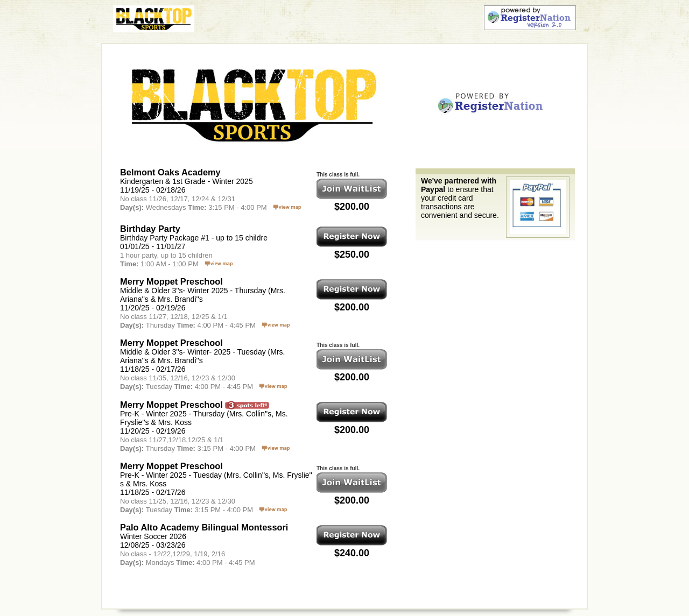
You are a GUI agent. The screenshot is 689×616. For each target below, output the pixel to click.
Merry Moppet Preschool (171, 281)
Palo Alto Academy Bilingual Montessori (204, 527)
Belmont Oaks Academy (170, 172)
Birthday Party (150, 229)
